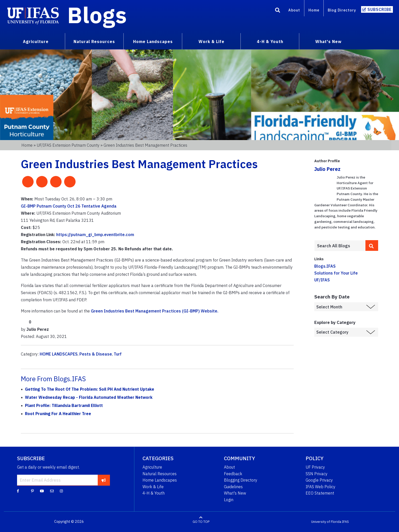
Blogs (97, 15)
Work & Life (153, 487)
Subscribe (380, 9)
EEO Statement (320, 493)
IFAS (345, 522)
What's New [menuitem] (328, 42)
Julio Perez (327, 169)
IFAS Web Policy (320, 487)
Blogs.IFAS (325, 266)
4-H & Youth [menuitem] (270, 42)
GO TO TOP (201, 522)
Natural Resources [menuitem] (94, 42)
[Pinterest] (32, 491)
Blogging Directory (241, 480)
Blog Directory (342, 10)
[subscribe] (104, 480)
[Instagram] (61, 491)
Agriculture (152, 467)
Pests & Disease (96, 354)
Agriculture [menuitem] (36, 42)
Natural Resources (160, 474)
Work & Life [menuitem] (211, 42)
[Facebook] (18, 491)
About (294, 10)
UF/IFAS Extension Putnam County (68, 145)
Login (229, 500)
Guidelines (233, 487)
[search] (372, 245)
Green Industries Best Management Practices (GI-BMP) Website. (155, 311)
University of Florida (326, 522)
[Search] (278, 11)
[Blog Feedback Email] (52, 491)
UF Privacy (315, 467)
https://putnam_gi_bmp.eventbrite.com (95, 235)
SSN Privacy (317, 474)
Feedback (233, 474)
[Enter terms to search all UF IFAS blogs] (340, 246)
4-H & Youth (154, 493)
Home (314, 10)
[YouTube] (42, 491)
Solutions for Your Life (336, 273)
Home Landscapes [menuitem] (153, 42)
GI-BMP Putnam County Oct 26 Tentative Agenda (69, 206)
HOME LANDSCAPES (59, 354)
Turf (118, 354)
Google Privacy (319, 480)
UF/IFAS (322, 280)
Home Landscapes (160, 480)
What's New (235, 493)
